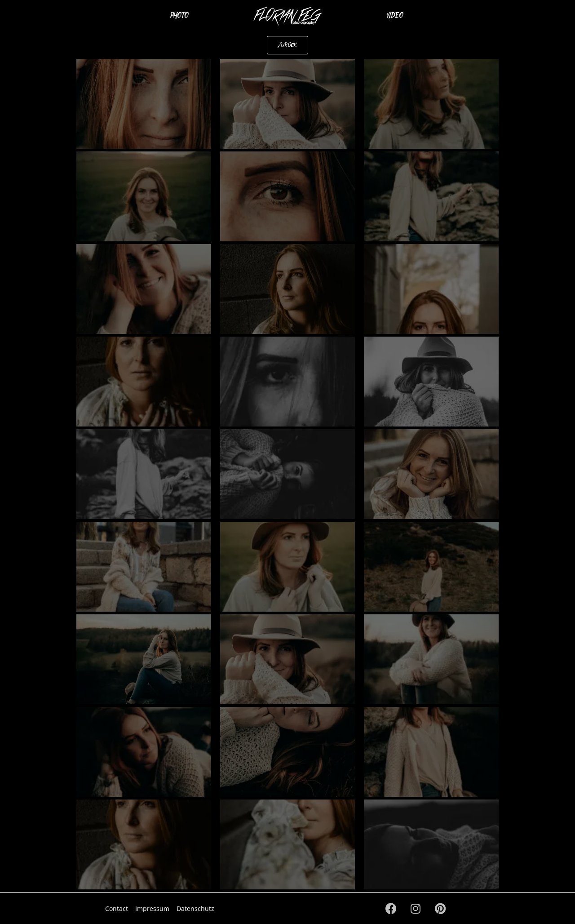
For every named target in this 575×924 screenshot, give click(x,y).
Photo (179, 15)
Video (395, 15)
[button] (287, 45)
